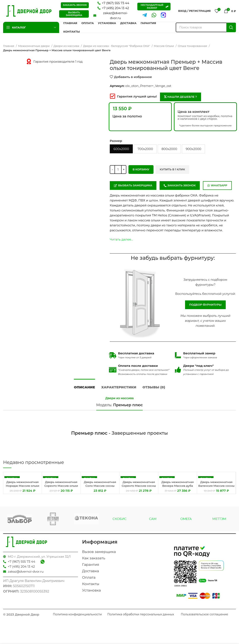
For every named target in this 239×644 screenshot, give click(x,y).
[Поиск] (206, 27)
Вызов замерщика (99, 555)
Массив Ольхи (164, 46)
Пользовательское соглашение (204, 617)
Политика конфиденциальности (77, 617)
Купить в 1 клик (172, 169)
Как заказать (94, 561)
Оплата (89, 581)
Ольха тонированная (193, 46)
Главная (9, 46)
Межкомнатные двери (34, 46)
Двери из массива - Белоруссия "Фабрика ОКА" (117, 46)
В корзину (141, 169)
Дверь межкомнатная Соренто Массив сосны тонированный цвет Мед (139, 491)
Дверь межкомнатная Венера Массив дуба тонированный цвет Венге (178, 491)
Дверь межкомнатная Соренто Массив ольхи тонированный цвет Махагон (61, 491)
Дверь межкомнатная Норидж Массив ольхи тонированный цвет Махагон (23, 491)
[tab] (84, 388)
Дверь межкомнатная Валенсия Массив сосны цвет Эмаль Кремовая (216, 491)
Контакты (91, 587)
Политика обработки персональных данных (141, 617)
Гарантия (91, 568)
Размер (116, 141)
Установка (91, 593)
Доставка (91, 574)
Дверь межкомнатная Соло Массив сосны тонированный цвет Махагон (100, 491)
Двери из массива (67, 46)
